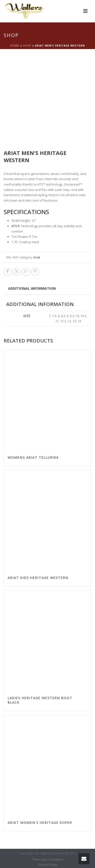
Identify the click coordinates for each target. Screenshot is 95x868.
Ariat (37, 257)
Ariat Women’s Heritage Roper (40, 823)
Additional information (32, 288)
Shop (27, 46)
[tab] (32, 288)
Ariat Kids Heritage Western (38, 578)
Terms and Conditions (48, 860)
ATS (14, 226)
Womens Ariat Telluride (33, 457)
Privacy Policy (48, 865)
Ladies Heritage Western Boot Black (40, 700)
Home (15, 46)
